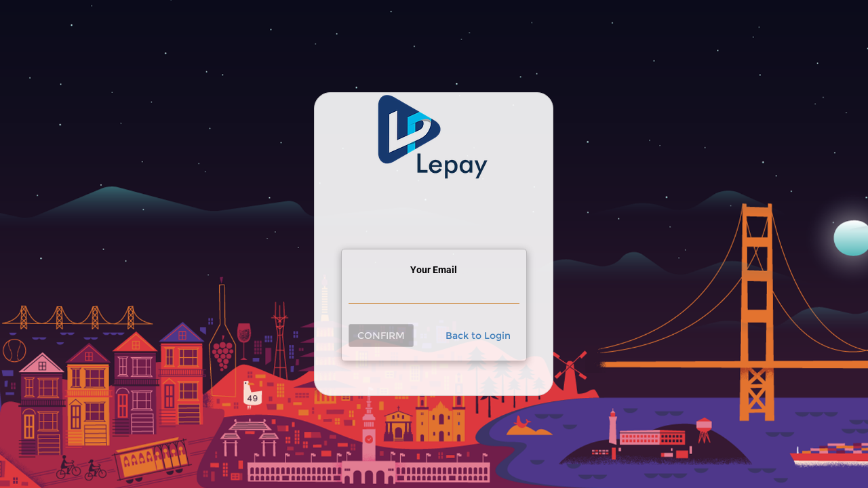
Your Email (434, 270)
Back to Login (478, 335)
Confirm (381, 335)
